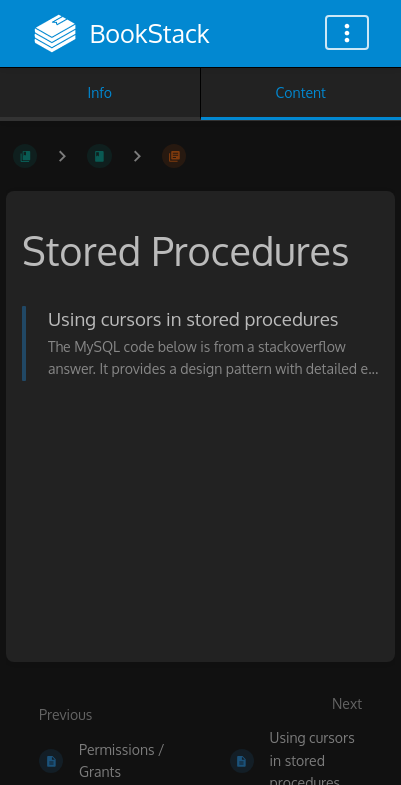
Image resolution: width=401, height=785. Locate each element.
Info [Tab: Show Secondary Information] (99, 92)
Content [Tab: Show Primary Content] (301, 92)
